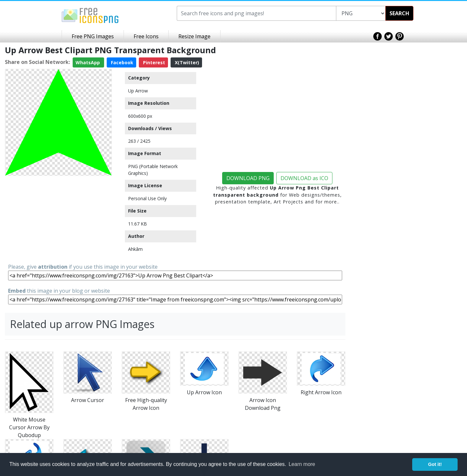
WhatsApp (88, 62)
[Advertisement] (58, 219)
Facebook (121, 62)
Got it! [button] (435, 464)
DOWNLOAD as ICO (304, 178)
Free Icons (146, 36)
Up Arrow (138, 91)
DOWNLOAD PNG (248, 178)
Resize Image (194, 36)
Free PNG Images (93, 36)
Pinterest (153, 62)
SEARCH (399, 13)
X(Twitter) (186, 62)
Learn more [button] (302, 464)
